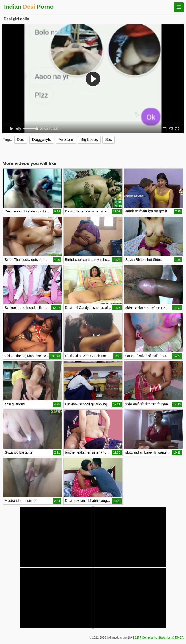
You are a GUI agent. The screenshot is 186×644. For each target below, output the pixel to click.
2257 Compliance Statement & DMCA (159, 638)
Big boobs (89, 140)
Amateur (66, 140)
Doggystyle (42, 140)
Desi (21, 140)
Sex (108, 140)
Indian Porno (29, 7)
